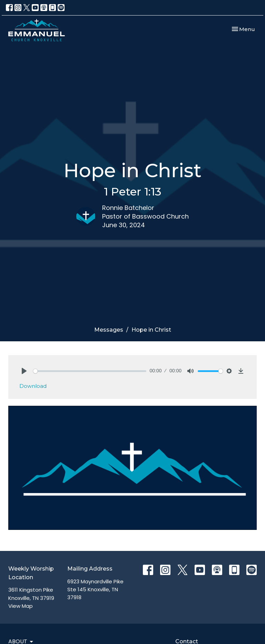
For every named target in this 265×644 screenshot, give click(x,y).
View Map (21, 606)
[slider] (90, 371)
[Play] (24, 371)
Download (33, 386)
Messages (109, 330)
